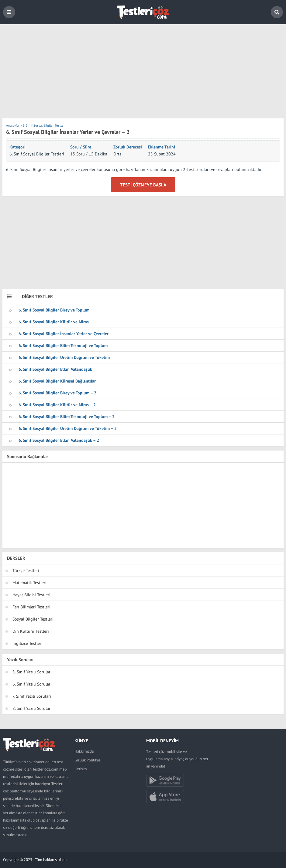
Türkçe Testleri (26, 570)
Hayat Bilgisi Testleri (31, 595)
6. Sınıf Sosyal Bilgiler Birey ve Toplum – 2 (57, 393)
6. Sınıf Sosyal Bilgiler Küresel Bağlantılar (57, 381)
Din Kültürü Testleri (31, 631)
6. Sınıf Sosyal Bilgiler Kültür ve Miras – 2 (57, 405)
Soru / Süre (81, 147)
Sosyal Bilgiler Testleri (33, 619)
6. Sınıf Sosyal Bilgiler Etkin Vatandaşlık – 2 (59, 440)
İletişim (81, 769)
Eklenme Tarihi (162, 147)
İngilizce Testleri (28, 643)
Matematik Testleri (29, 583)
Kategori (17, 147)
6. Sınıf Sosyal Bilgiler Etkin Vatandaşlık (55, 369)
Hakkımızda (84, 751)
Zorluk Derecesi (128, 147)
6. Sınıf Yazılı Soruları (32, 684)
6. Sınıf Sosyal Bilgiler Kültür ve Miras (54, 322)
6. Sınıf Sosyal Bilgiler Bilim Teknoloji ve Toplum (63, 345)
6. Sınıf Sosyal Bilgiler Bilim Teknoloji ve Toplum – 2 (67, 417)
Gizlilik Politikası (88, 760)
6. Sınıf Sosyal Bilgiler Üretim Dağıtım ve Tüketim (64, 357)
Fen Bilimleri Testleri (31, 607)
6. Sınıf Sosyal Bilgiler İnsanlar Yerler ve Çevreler (64, 334)
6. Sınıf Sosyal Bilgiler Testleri (37, 154)
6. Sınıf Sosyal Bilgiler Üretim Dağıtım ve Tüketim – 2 (68, 428)
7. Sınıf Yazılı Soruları (32, 696)
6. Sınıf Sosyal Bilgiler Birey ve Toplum (54, 310)
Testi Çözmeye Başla (143, 185)
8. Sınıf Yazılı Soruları (32, 708)
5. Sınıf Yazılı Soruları (32, 672)
